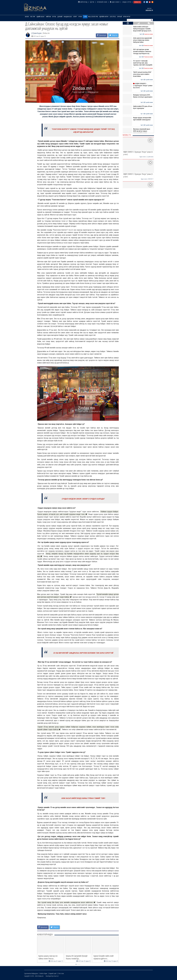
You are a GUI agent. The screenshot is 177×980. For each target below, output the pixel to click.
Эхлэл (27, 17)
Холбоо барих (44, 973)
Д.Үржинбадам (36, 33)
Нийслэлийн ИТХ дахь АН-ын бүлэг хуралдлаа (138, 107)
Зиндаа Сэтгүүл (127, 2)
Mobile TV (137, 2)
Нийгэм (48, 17)
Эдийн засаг (41, 17)
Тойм (85, 17)
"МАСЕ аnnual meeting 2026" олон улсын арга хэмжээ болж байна (138, 74)
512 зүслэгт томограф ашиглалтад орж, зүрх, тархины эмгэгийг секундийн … (138, 64)
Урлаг (80, 17)
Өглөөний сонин (102, 2)
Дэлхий (60, 17)
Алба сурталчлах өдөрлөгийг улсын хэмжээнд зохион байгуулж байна (138, 40)
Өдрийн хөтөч (104, 17)
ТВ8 (92, 2)
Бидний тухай (53, 973)
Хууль (54, 17)
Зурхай (119, 17)
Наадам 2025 (68, 17)
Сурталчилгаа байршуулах (31, 973)
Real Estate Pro (93, 17)
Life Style (113, 17)
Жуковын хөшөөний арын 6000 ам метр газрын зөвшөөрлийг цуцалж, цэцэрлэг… (138, 132)
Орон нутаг (127, 17)
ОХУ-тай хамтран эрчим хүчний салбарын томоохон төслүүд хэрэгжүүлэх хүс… (138, 51)
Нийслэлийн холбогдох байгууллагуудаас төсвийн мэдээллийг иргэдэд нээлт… (138, 29)
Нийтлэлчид (83, 2)
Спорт (75, 17)
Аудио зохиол (115, 2)
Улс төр (33, 17)
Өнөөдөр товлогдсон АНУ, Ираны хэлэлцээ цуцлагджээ (138, 96)
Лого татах (61, 973)
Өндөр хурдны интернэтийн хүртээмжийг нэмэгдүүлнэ (138, 119)
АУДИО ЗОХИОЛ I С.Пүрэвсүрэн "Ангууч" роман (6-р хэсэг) (138, 86)
